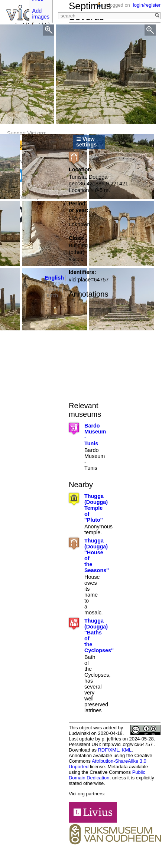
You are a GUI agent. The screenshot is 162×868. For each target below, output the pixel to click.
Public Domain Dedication (107, 775)
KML (127, 750)
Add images (41, 14)
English (54, 278)
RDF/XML (108, 750)
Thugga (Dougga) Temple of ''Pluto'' (96, 508)
